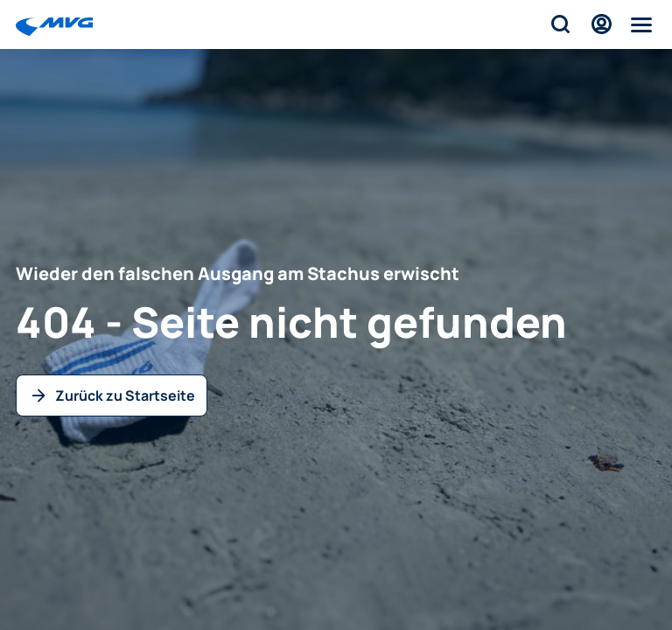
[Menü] (642, 24)
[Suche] (560, 24)
